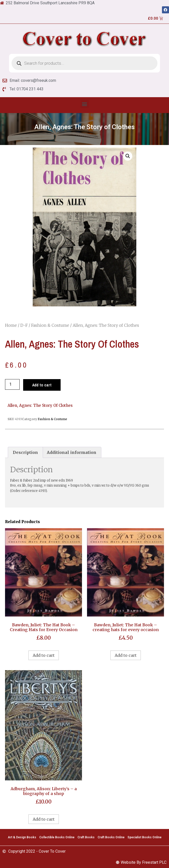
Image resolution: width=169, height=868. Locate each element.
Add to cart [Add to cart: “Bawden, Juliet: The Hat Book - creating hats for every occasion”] (126, 655)
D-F (24, 325)
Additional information (72, 452)
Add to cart (42, 385)
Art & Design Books (22, 837)
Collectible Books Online (57, 837)
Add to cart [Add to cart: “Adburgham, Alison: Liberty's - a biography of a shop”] (44, 819)
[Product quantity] (12, 384)
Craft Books (86, 837)
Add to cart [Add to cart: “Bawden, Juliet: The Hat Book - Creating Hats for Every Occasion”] (44, 655)
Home (11, 325)
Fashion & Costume (50, 325)
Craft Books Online (111, 837)
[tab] (25, 452)
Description (25, 452)
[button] (85, 104)
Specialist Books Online (144, 837)
